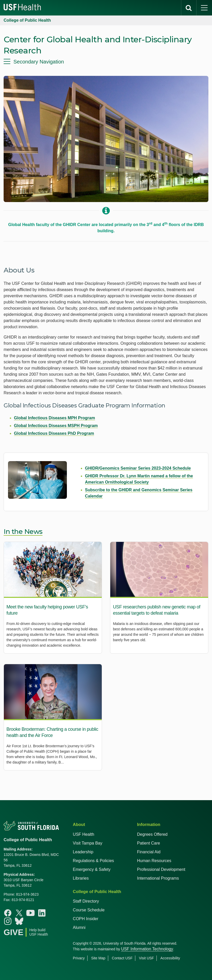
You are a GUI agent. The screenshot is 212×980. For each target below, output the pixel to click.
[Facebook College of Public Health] (8, 913)
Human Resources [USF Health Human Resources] (154, 861)
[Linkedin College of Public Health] (42, 913)
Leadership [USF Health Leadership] (83, 852)
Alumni (79, 927)
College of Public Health (27, 20)
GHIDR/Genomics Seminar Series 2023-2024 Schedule (138, 468)
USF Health (84, 834)
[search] (189, 8)
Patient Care (149, 843)
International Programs (158, 878)
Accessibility (170, 958)
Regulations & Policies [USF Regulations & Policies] (93, 861)
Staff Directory (86, 901)
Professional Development (161, 869)
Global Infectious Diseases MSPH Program (56, 426)
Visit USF (146, 958)
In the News (23, 532)
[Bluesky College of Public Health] (19, 921)
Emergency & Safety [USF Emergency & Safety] (92, 869)
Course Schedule (89, 910)
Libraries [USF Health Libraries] (81, 878)
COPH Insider (86, 919)
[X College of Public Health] (19, 913)
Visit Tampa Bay (88, 843)
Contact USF (122, 958)
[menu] (106, 62)
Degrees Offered (152, 834)
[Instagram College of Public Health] (8, 921)
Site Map (98, 958)
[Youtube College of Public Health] (30, 913)
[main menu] (204, 8)
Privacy (79, 958)
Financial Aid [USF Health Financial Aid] (149, 852)
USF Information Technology (147, 949)
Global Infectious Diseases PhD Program (54, 433)
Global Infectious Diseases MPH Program (54, 418)
